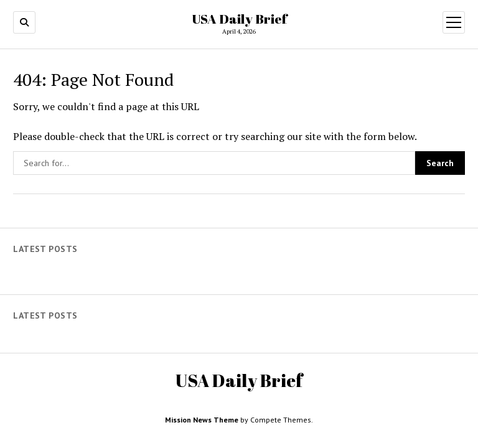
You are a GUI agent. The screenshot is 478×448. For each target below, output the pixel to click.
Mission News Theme (202, 420)
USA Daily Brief (239, 19)
